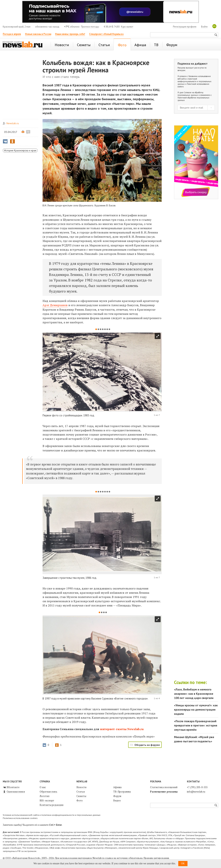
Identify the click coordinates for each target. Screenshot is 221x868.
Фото (80, 800)
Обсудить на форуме (147, 745)
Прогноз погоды (90, 27)
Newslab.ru (13, 123)
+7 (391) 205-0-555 (197, 787)
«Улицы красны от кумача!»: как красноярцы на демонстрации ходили (196, 709)
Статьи (81, 792)
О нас (43, 787)
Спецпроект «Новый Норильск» (106, 34)
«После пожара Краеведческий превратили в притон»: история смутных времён (196, 725)
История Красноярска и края (20, 150)
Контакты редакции (51, 805)
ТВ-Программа (122, 792)
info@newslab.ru (196, 792)
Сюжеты (81, 796)
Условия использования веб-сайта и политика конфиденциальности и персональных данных (52, 815)
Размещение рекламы (164, 792)
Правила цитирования (156, 858)
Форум (117, 796)
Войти (204, 27)
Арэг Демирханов (55, 305)
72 (28, 132)
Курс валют (127, 27)
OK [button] (183, 863)
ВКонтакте (11, 787)
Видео (117, 800)
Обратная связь (48, 792)
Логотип (44, 796)
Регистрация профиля (185, 27)
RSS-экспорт (47, 800)
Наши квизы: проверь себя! (70, 34)
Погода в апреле (12, 34)
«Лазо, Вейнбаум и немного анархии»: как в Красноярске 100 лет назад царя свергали (194, 694)
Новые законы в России (38, 34)
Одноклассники (14, 792)
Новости (81, 787)
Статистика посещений (164, 787)
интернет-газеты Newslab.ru (122, 729)
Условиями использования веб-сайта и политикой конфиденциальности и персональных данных (194, 80)
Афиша (117, 787)
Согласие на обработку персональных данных (190, 94)
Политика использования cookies (20, 818)
